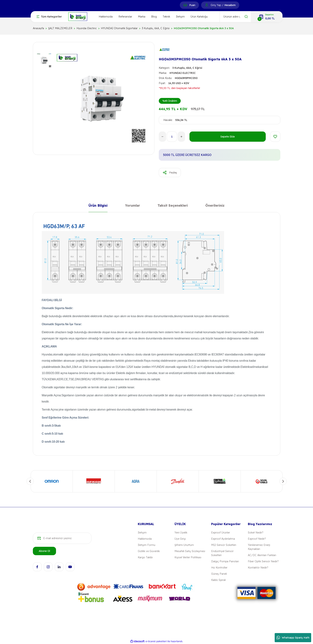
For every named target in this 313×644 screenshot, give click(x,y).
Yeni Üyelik (181, 533)
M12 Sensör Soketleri (224, 545)
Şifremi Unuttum (184, 545)
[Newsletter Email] (62, 538)
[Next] (283, 481)
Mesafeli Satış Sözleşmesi (190, 551)
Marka (142, 17)
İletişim (180, 17)
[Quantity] (172, 137)
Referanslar (125, 17)
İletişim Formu (147, 545)
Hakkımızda (106, 17)
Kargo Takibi (145, 557)
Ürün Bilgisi (98, 206)
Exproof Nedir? (257, 539)
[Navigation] (49, 17)
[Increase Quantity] (181, 137)
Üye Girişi (180, 539)
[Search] (235, 17)
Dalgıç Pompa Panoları (225, 561)
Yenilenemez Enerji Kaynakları (259, 547)
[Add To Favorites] (275, 137)
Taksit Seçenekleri (173, 206)
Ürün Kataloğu (199, 17)
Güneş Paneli (219, 574)
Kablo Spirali (218, 580)
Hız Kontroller (219, 568)
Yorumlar (133, 206)
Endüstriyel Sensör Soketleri (222, 553)
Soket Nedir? (256, 533)
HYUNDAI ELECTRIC (183, 73)
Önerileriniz (215, 206)
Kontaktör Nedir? (258, 568)
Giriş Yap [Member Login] (216, 5)
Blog (154, 17)
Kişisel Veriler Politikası (188, 557)
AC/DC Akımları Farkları (262, 555)
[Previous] (30, 481)
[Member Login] (207, 5)
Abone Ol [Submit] (44, 551)
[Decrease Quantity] (162, 137)
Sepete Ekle (228, 137)
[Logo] (78, 16)
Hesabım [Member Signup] (230, 5)
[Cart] (267, 17)
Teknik (166, 17)
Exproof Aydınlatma (223, 539)
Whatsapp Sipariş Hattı (293, 638)
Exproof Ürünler (221, 533)
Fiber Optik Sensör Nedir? (263, 561)
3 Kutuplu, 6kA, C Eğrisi (187, 68)
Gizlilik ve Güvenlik (149, 551)
